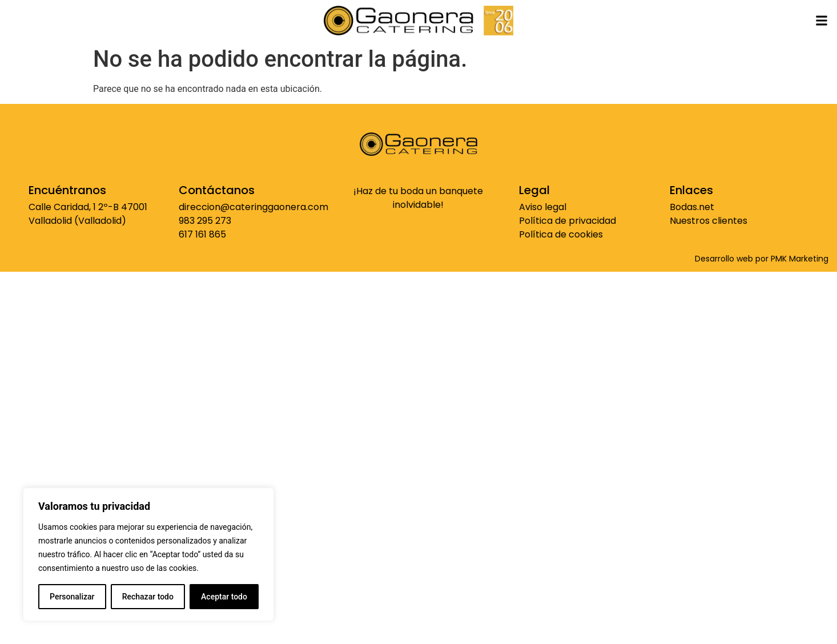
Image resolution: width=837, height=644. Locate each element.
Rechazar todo (148, 597)
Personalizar (72, 597)
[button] (822, 20)
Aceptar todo (224, 597)
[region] (148, 554)
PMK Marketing (800, 259)
